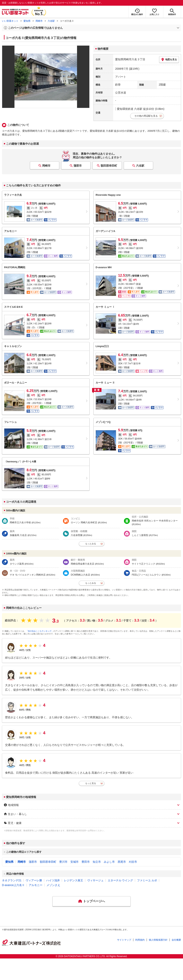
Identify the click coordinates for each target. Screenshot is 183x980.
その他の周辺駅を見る (146, 116)
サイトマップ (124, 940)
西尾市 (122, 862)
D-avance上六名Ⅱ (13, 885)
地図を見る (169, 60)
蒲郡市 (78, 166)
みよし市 (109, 862)
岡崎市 (39, 21)
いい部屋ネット (10, 21)
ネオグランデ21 (12, 880)
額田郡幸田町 (109, 166)
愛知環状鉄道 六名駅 (130, 109)
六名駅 (51, 21)
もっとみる (91, 544)
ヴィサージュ (95, 880)
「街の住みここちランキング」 (40, 631)
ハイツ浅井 (53, 880)
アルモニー (36, 885)
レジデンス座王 (74, 880)
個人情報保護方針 (158, 940)
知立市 (97, 862)
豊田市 (86, 862)
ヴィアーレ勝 (34, 880)
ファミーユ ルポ (147, 880)
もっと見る (91, 783)
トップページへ (94, 901)
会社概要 (176, 940)
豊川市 (63, 862)
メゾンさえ (53, 885)
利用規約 (140, 940)
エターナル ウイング (120, 880)
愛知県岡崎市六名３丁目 (130, 59)
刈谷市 (133, 862)
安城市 (74, 862)
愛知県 (27, 21)
